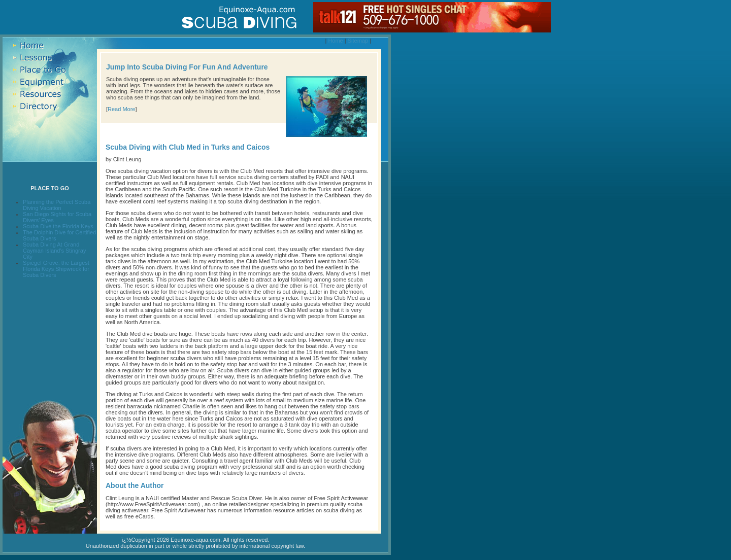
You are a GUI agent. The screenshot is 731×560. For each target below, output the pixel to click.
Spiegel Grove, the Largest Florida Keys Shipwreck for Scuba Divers (56, 269)
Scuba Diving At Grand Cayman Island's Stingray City (54, 251)
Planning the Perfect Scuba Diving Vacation (57, 205)
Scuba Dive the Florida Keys (58, 226)
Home (335, 41)
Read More (121, 109)
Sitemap (358, 41)
